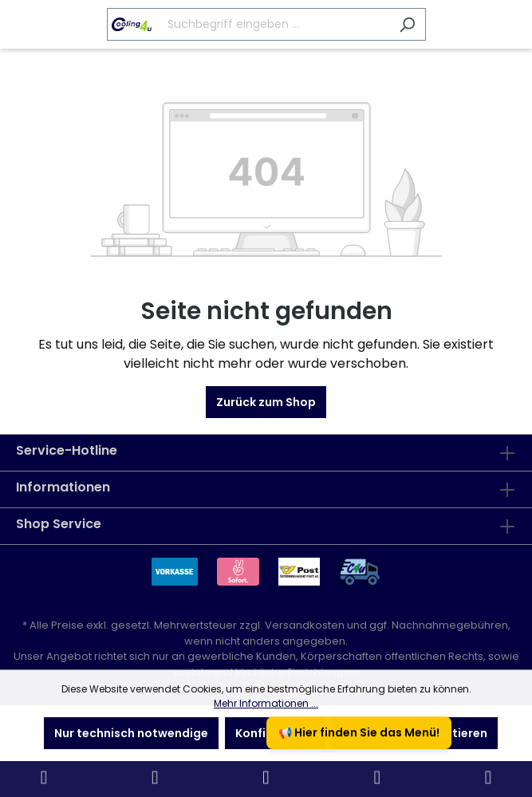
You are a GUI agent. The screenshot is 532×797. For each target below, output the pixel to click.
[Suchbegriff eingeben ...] (248, 24)
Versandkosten (305, 625)
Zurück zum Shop (266, 402)
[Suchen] (407, 24)
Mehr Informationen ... (266, 703)
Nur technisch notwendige (131, 733)
